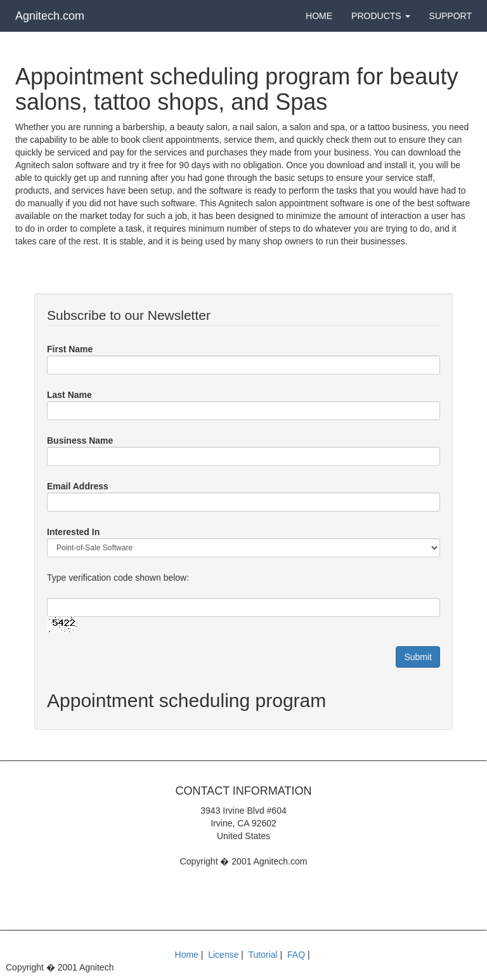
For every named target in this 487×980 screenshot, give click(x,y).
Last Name (69, 395)
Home (319, 16)
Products (380, 16)
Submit (418, 657)
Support (451, 16)
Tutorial (263, 955)
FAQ (296, 955)
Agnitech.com (50, 16)
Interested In (73, 532)
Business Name (80, 440)
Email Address (78, 486)
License (223, 955)
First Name (70, 349)
